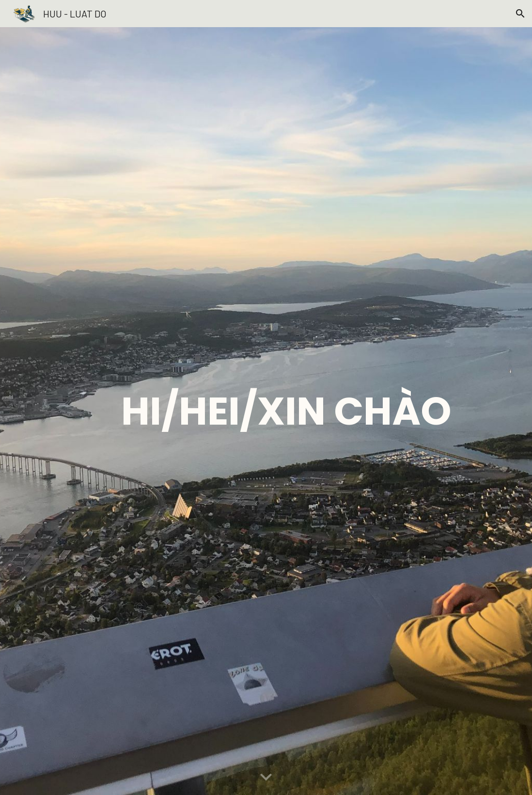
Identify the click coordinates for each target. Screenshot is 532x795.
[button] (520, 14)
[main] (286, 411)
